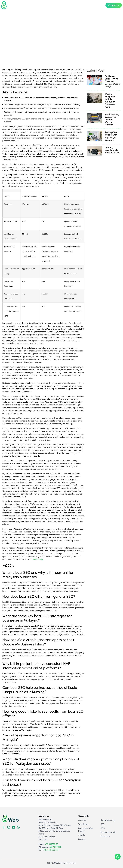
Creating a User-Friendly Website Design (112, 150)
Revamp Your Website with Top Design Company (111, 136)
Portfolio (90, 5)
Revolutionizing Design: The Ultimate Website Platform (112, 120)
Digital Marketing (63, 5)
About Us (79, 5)
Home (31, 5)
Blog (99, 5)
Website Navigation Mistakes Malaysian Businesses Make (110, 100)
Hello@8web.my (51, 850)
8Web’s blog (38, 559)
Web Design (44, 5)
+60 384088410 (52, 844)
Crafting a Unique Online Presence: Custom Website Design (113, 81)
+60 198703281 (55, 847)
